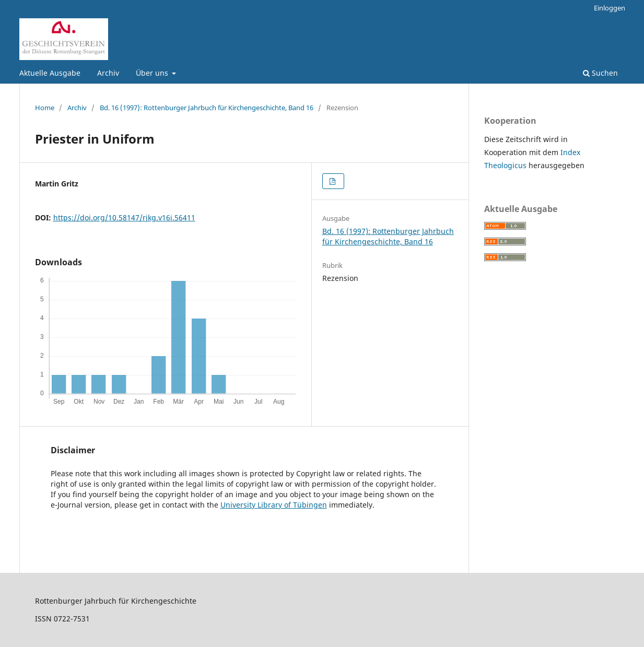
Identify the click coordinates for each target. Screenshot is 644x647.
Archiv (108, 73)
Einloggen (610, 8)
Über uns (153, 73)
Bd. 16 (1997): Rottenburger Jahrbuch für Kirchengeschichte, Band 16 (207, 108)
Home (45, 108)
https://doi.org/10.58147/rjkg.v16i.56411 (124, 217)
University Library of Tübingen (274, 505)
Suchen (600, 73)
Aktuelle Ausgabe (50, 73)
